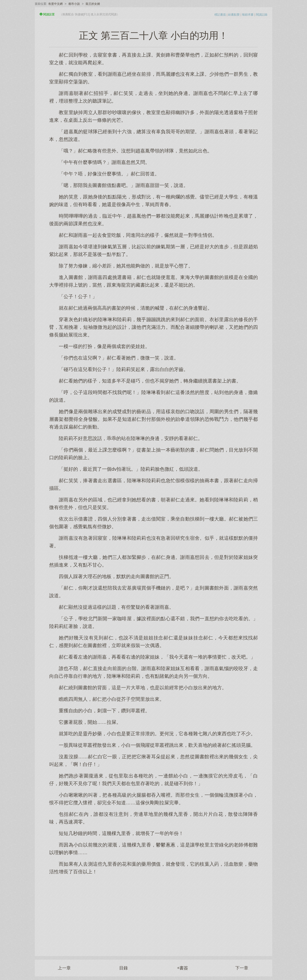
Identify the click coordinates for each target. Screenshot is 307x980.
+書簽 (183, 968)
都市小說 (74, 4)
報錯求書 (248, 15)
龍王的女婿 (93, 4)
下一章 (242, 968)
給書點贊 (234, 15)
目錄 (124, 968)
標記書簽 (220, 15)
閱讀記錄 (262, 15)
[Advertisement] (153, 913)
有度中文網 (55, 4)
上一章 (64, 968)
